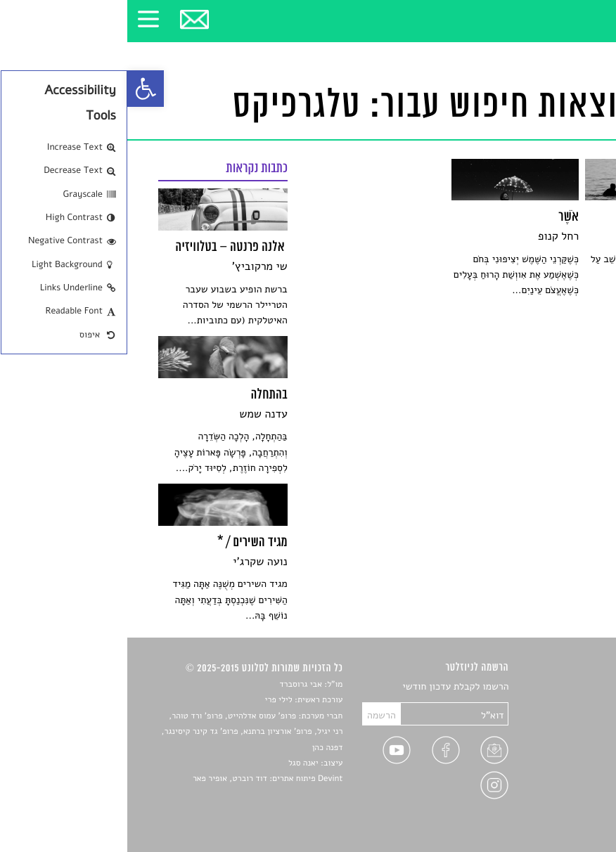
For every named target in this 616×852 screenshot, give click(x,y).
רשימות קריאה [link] (557, 737)
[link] (18, 89)
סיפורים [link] (570, 687)
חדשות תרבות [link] (558, 720)
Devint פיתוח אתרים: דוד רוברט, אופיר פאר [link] (140, 779)
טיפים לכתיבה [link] (558, 769)
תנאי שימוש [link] (562, 802)
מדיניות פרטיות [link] (555, 786)
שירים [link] (574, 704)
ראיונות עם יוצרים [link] (550, 753)
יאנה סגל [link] (176, 763)
